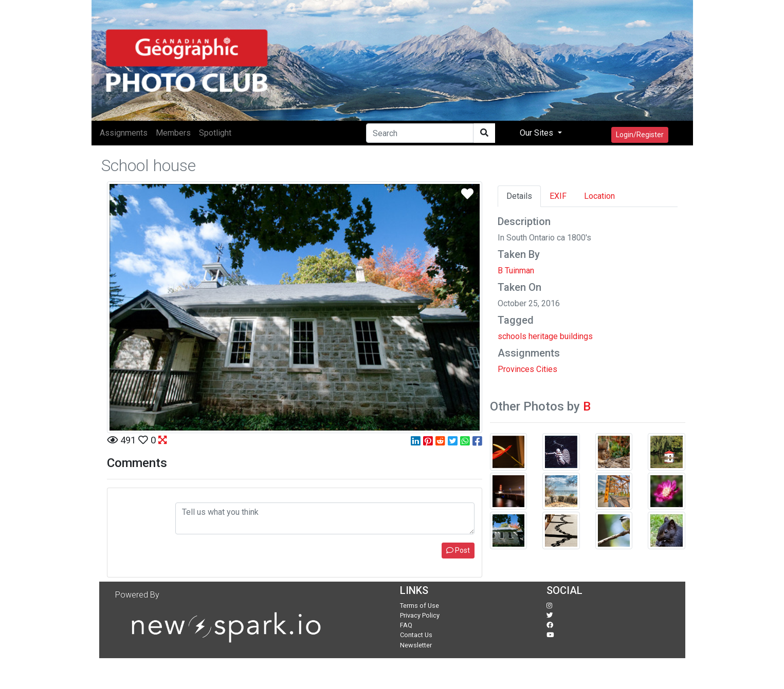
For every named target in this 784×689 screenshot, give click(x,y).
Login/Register (640, 135)
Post (458, 550)
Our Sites (537, 133)
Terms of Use (420, 606)
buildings (576, 336)
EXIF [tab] (558, 196)
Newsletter (416, 645)
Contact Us (416, 635)
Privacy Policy (420, 615)
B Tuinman (516, 271)
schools (512, 336)
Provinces (516, 369)
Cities (547, 369)
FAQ (406, 625)
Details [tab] (519, 196)
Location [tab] (599, 196)
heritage (543, 336)
